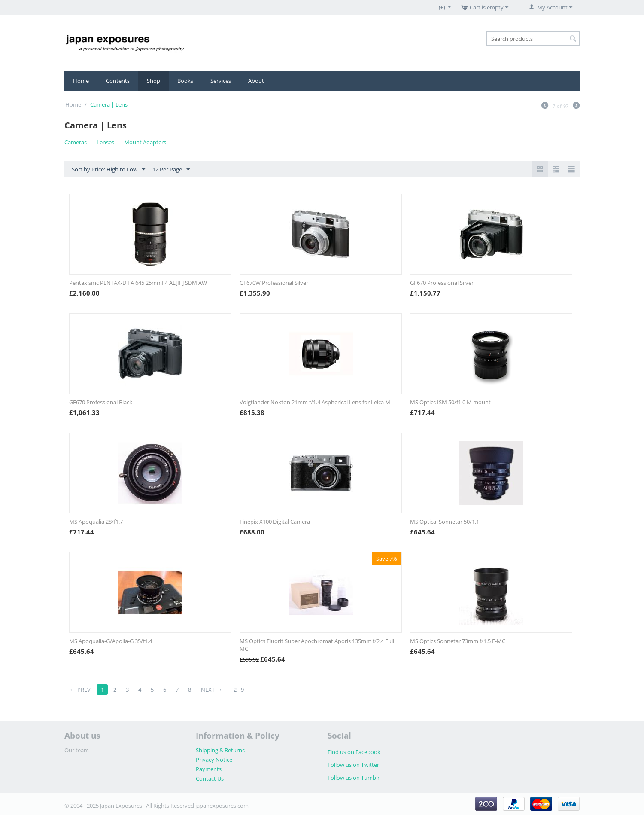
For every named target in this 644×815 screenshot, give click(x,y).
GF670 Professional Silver (442, 283)
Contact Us (210, 778)
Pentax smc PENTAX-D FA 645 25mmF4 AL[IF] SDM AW (138, 283)
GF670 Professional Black (101, 402)
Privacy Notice (214, 760)
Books (185, 81)
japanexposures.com (222, 806)
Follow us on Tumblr (354, 778)
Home (81, 81)
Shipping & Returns (220, 750)
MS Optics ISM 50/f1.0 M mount (450, 402)
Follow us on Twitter (353, 765)
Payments (209, 769)
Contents (118, 81)
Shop (153, 81)
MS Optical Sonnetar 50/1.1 (445, 522)
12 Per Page (171, 170)
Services (221, 81)
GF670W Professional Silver (274, 283)
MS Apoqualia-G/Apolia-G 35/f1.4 (111, 641)
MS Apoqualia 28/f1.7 (96, 522)
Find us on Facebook (354, 752)
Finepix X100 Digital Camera (275, 522)
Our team (77, 750)
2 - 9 (239, 690)
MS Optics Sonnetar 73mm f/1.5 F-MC (458, 641)
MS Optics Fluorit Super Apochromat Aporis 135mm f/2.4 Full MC (317, 645)
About (256, 81)
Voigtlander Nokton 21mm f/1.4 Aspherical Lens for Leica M (315, 402)
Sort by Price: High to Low (108, 170)
